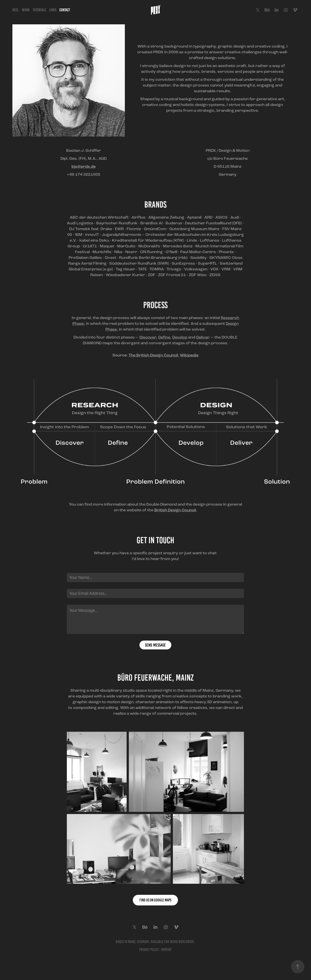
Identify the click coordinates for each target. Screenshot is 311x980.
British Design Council (175, 510)
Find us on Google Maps (155, 900)
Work (26, 10)
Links (53, 10)
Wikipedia (189, 355)
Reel (15, 10)
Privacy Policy (149, 950)
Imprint (166, 950)
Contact (65, 10)
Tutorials (39, 10)
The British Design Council (153, 355)
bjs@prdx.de (84, 166)
